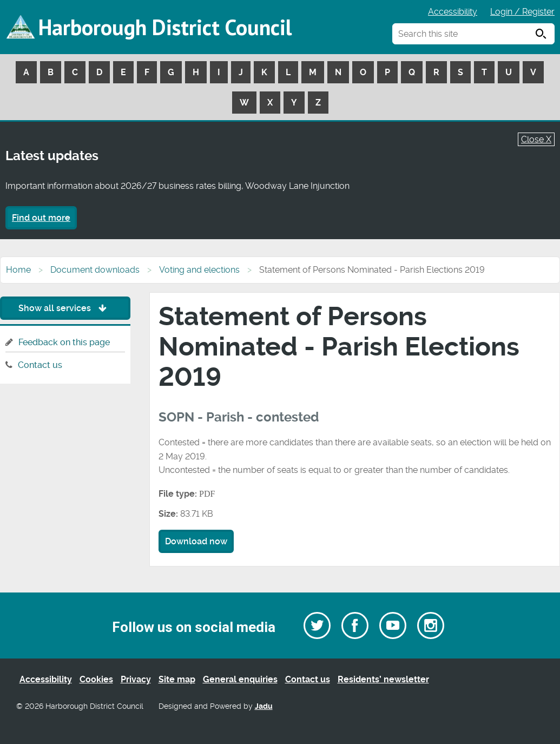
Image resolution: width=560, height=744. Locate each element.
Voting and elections (199, 270)
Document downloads (95, 270)
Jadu (264, 706)
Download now (196, 541)
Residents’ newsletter (383, 679)
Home (18, 270)
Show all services (65, 308)
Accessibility (453, 12)
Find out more (41, 218)
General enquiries (240, 679)
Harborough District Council (165, 27)
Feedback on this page (64, 342)
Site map (177, 679)
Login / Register (522, 12)
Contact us (40, 365)
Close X (536, 139)
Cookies (96, 679)
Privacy (136, 679)
